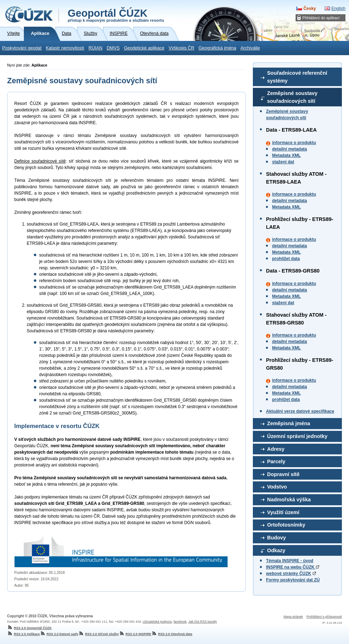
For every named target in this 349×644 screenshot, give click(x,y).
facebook (180, 622)
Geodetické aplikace (144, 48)
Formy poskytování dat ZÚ (293, 580)
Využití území (283, 512)
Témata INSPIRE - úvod (290, 561)
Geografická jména (218, 48)
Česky (310, 9)
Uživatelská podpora (157, 622)
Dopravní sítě (283, 474)
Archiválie (250, 48)
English (338, 9)
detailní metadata (290, 149)
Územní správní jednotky (297, 436)
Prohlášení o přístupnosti (324, 617)
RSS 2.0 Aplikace (24, 634)
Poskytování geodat (22, 48)
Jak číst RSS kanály (203, 622)
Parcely (276, 461)
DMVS (113, 48)
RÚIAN (95, 48)
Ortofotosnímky (286, 525)
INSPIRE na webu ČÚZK (293, 567)
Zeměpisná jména (289, 423)
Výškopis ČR (181, 48)
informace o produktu (294, 143)
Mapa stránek (293, 617)
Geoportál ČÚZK (116, 15)
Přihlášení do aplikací (321, 18)
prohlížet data (286, 259)
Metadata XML (287, 155)
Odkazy (276, 550)
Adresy (276, 449)
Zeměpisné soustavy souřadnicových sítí (292, 97)
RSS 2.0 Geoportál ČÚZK (29, 628)
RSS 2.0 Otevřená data (172, 634)
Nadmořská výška (289, 500)
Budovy (277, 538)
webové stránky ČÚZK (289, 574)
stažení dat (283, 162)
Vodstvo (277, 487)
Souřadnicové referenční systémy (297, 77)
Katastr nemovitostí (65, 48)
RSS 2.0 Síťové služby (99, 634)
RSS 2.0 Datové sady (59, 634)
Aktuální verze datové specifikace (300, 411)
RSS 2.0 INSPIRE (135, 634)
